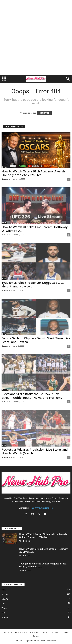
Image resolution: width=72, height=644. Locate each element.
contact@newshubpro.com (41, 508)
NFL (3, 613)
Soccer (5, 594)
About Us (8, 632)
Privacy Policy (21, 632)
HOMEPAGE (44, 113)
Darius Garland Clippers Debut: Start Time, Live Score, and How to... (36, 340)
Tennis (4, 608)
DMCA (45, 632)
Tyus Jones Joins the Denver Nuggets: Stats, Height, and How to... (33, 285)
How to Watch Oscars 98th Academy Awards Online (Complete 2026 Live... (33, 173)
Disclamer (34, 632)
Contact (36, 636)
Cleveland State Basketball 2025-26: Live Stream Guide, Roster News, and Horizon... (32, 396)
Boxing (5, 617)
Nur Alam (6, 179)
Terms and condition (59, 632)
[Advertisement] (36, 37)
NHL (4, 604)
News (4, 167)
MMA (4, 223)
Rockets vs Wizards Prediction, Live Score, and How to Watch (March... (35, 451)
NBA (4, 278)
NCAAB (5, 390)
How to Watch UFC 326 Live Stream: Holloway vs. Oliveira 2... (35, 229)
